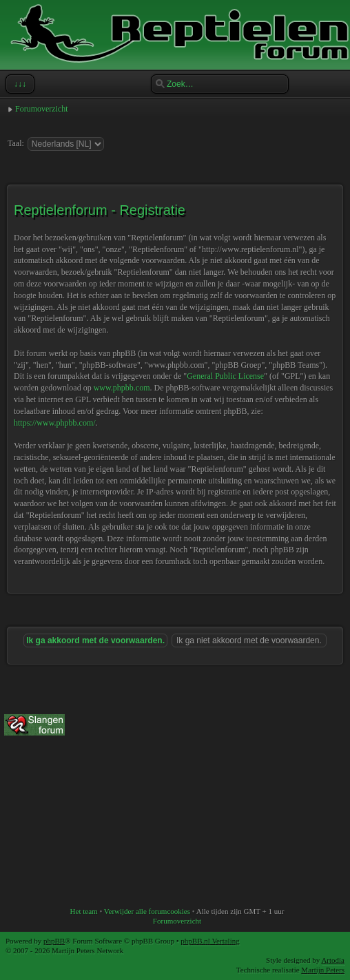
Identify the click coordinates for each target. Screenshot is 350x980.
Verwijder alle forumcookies (147, 911)
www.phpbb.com (122, 388)
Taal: (16, 143)
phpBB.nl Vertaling (210, 941)
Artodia (333, 960)
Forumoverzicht (42, 109)
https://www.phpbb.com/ (55, 423)
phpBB (54, 941)
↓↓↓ (19, 84)
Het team (84, 911)
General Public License (225, 376)
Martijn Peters (323, 970)
